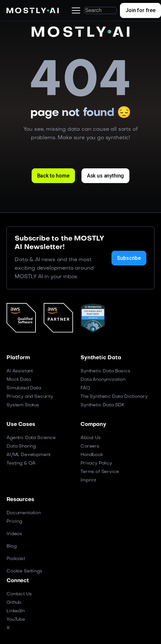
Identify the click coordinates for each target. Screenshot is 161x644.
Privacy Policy (96, 463)
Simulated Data (24, 388)
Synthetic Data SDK (102, 405)
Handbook (92, 455)
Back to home (53, 176)
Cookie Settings (24, 571)
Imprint (88, 480)
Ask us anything (106, 176)
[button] (76, 10)
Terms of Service (100, 472)
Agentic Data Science (31, 438)
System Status (23, 405)
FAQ (85, 388)
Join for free (140, 10)
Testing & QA (21, 463)
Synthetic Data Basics (105, 371)
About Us (91, 438)
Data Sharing (21, 446)
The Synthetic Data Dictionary (114, 397)
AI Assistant (20, 371)
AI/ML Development (29, 455)
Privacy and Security (30, 397)
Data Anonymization (103, 380)
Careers (90, 446)
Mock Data (19, 380)
